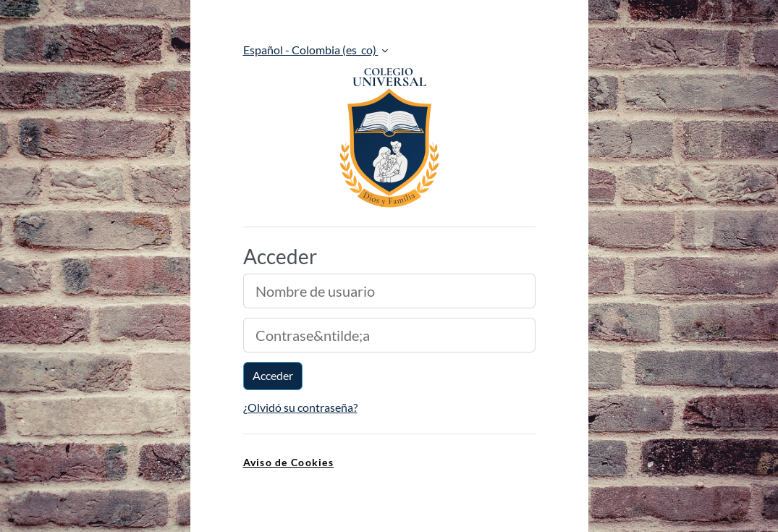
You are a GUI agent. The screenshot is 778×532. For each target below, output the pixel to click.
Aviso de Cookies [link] (288, 462)
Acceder (273, 375)
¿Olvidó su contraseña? (300, 407)
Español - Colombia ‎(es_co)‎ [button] (311, 50)
